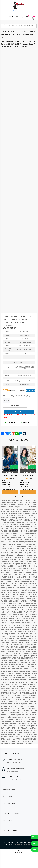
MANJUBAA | (15, 614)
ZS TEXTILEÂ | (6, 743)
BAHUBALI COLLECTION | (15, 527)
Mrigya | (34, 627)
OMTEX (4, 42)
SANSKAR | (22, 667)
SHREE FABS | (7, 689)
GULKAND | (6, 553)
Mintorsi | (17, 623)
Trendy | (34, 713)
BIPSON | (12, 533)
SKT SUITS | (7, 695)
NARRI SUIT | (32, 632)
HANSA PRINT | (14, 555)
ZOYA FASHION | (31, 741)
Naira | (13, 632)
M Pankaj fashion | (26, 608)
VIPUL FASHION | (14, 728)
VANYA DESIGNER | (30, 719)
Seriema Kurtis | (30, 675)
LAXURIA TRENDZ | (8, 500)
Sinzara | (29, 693)
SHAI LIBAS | (24, 678)
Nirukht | (33, 634)
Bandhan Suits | (8, 529)
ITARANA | (5, 562)
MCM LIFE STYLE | (18, 616)
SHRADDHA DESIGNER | (10, 686)
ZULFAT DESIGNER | (25, 743)
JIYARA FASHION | (10, 566)
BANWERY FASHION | (22, 529)
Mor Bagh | (19, 627)
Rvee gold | (22, 658)
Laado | (34, 594)
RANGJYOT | (14, 649)
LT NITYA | (26, 603)
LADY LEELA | (29, 597)
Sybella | (33, 702)
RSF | (10, 658)
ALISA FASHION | (17, 509)
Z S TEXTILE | (26, 737)
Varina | (34, 721)
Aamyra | (14, 503)
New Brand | (25, 634)
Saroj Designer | (26, 671)
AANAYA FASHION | (24, 503)
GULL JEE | (33, 553)
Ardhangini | (23, 518)
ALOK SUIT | (6, 511)
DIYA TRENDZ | (7, 540)
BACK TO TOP (19, 852)
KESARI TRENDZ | (7, 590)
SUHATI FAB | (7, 700)
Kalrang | (13, 579)
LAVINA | (22, 599)
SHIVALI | (16, 684)
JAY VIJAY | (5, 564)
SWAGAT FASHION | (8, 702)
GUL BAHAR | (32, 551)
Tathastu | (33, 708)
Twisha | (34, 715)
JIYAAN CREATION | (30, 564)
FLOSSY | (4, 546)
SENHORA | (27, 673)
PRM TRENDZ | (7, 643)
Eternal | (5, 542)
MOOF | (12, 627)
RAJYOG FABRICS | (7, 647)
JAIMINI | (30, 562)
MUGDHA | (5, 630)
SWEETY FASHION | (23, 702)
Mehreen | (19, 621)
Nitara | (21, 636)
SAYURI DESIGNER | (16, 673)
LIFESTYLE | (33, 601)
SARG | (27, 669)
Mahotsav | (6, 612)
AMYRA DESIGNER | (30, 511)
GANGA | (4, 548)
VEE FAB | (5, 726)
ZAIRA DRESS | (6, 739)
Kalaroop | (33, 575)
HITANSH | (11, 557)
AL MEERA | (33, 507)
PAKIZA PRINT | (15, 638)
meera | (29, 616)
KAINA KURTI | (21, 570)
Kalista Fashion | (9, 577)
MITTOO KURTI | (16, 625)
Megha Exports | (30, 619)
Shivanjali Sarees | (29, 684)
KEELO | (23, 586)
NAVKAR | (4, 634)
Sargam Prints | (7, 671)
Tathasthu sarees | (20, 708)
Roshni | (29, 656)
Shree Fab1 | (32, 686)
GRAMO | (12, 551)
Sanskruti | (32, 667)
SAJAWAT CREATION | (11, 662)
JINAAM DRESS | (20, 500)
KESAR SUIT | (32, 588)
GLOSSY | (5, 551)
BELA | (31, 529)
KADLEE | (34, 568)
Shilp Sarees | (24, 682)
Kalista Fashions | (25, 577)
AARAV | (34, 503)
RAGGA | (28, 645)
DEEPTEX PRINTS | (18, 538)
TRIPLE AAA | (6, 715)
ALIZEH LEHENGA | (30, 509)
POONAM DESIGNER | (15, 640)
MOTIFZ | (27, 627)
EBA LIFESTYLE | (19, 540)
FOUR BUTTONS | (15, 546)
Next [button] (35, 467)
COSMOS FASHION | (18, 535)
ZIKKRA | (17, 741)
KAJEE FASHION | (19, 573)
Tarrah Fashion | (29, 706)
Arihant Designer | (23, 520)
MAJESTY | (33, 612)
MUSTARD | (27, 630)
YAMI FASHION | (24, 735)
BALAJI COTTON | (31, 527)
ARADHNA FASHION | (9, 518)
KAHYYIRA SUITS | (8, 570)
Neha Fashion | (14, 634)
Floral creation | (30, 544)
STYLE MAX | (25, 697)
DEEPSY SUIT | (6, 538)
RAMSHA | (5, 649)
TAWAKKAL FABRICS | (26, 711)
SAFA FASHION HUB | (16, 660)
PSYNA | (15, 643)
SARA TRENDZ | (18, 669)
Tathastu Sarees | (9, 711)
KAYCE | (4, 586)
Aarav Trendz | (7, 505)
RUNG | (14, 658)
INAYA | (22, 559)
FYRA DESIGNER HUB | (29, 546)
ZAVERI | (34, 739)
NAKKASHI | (22, 632)
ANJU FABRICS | (26, 513)
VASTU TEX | (32, 724)
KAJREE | (30, 573)
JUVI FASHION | (26, 566)
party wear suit (24, 384)
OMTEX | (5, 638)
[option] (10, 467)
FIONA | (5, 544)
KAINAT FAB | (32, 570)
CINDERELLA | (6, 535)
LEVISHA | (25, 601)
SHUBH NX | (14, 691)
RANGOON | (22, 649)
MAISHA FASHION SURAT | (20, 612)
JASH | (35, 562)
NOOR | (28, 636)
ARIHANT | (33, 518)
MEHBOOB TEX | (8, 621)
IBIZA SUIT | (14, 559)
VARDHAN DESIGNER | (23, 721)
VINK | (30, 726)
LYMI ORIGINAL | (12, 605)
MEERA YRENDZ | (16, 619)
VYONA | (20, 732)
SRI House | (18, 695)
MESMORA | (5, 623)
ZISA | (23, 741)
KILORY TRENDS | (7, 592)
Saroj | (17, 671)
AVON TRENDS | (8, 524)
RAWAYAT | (16, 651)
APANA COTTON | (18, 516)
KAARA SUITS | (24, 568)
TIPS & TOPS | (25, 713)
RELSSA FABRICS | (26, 651)
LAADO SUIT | (6, 597)
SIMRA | (22, 693)
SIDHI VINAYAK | (13, 693)
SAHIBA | (27, 660)
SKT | (35, 693)
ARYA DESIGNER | (11, 522)
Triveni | (15, 715)
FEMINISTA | (21, 542)
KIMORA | (28, 592)
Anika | (17, 513)
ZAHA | (34, 737)
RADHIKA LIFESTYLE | (17, 645)
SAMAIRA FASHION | (29, 662)
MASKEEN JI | (26, 614)
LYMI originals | (24, 605)
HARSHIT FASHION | (26, 555)
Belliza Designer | (16, 531)
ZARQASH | (27, 739)
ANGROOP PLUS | (8, 513)
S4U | (28, 658)
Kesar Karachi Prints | (17, 588)
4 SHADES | (6, 503)
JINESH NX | (13, 564)
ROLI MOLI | (14, 656)
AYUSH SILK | (19, 524)
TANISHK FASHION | (11, 706)
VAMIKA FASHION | (25, 717)
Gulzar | (5, 555)
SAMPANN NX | (7, 665)
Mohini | (27, 625)
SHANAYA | (33, 678)
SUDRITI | (34, 697)
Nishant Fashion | (9, 636)
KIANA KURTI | (32, 590)
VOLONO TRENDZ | (30, 730)
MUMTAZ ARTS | (16, 630)
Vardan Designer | (8, 721)
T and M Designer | (30, 704)
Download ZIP (11, 422)
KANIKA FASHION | (18, 581)
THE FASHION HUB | (13, 713)
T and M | (19, 704)
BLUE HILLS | (20, 533)
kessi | (16, 590)
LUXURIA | (34, 603)
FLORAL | (19, 544)
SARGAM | (33, 669)
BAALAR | (28, 524)
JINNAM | (20, 564)
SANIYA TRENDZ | (31, 665)
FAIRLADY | (12, 542)
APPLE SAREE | (31, 516)
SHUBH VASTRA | (25, 691)
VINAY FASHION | (21, 726)
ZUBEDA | (15, 743)
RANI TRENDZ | (32, 649)
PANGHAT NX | (27, 638)
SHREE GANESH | (19, 689)
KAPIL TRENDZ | (31, 581)
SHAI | (17, 678)
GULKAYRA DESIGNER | (20, 553)
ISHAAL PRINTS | (31, 559)
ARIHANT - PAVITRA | (8, 520)
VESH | (11, 726)
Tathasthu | (6, 708)
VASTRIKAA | (23, 724)
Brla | (35, 533)
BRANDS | (29, 533)
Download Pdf (27, 422)
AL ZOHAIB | (6, 509)
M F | (32, 605)
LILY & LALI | (18, 603)
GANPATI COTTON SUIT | (17, 548)
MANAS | (5, 614)
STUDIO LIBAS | (14, 697)
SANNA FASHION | (9, 667)
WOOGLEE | (28, 732)
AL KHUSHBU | (24, 507)
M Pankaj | (13, 608)
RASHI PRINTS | (6, 651)
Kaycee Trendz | (13, 586)
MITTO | (5, 625)
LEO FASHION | (15, 601)
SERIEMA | (20, 675)
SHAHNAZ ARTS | (8, 678)
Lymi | (3, 605)
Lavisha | (29, 599)
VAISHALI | (14, 717)
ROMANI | (22, 656)
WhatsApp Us (19, 412)
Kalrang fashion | (24, 579)
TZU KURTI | (6, 717)
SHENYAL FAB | (13, 682)
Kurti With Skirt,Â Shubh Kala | (16, 594)
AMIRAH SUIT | (17, 511)
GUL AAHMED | (22, 551)
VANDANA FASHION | (14, 719)
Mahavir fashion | (30, 610)
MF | (11, 623)
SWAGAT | (33, 700)
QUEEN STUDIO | (25, 643)
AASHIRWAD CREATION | (22, 505)
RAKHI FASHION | (20, 647)
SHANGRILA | (6, 680)
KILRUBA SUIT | (19, 592)
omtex (22, 335)
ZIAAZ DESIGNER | (8, 741)
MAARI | (11, 610)
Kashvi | (34, 584)
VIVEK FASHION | (16, 730)
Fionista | (12, 544)
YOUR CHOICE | (15, 737)
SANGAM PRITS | (18, 665)
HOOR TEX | (20, 557)
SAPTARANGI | (7, 669)
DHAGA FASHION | (31, 538)
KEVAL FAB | (23, 590)
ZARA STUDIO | (17, 739)
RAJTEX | (34, 645)
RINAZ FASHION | (25, 654)
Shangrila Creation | (20, 680)
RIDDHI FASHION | (10, 654)
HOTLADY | (28, 557)
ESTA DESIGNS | (31, 540)
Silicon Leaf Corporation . (23, 844)
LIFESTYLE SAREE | (8, 603)
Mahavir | (18, 610)
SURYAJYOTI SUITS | (21, 700)
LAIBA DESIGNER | (13, 599)
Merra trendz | (30, 621)
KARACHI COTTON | (9, 584)
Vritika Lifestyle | (9, 732)
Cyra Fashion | (31, 535)
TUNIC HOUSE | (24, 715)
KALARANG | (23, 575)
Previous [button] (3, 467)
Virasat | (26, 728)
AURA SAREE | (22, 522)
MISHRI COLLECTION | (29, 623)
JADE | (17, 562)
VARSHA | (5, 724)
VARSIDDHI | (13, 724)
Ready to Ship (14, 467)
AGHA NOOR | (13, 507)
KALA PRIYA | (14, 575)
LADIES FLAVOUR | (17, 597)
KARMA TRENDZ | (23, 584)
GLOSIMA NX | (32, 548)
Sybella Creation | (8, 704)
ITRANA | (11, 562)
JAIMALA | (23, 562)
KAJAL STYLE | (7, 573)
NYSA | (34, 636)
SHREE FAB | (23, 686)
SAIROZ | (34, 660)
